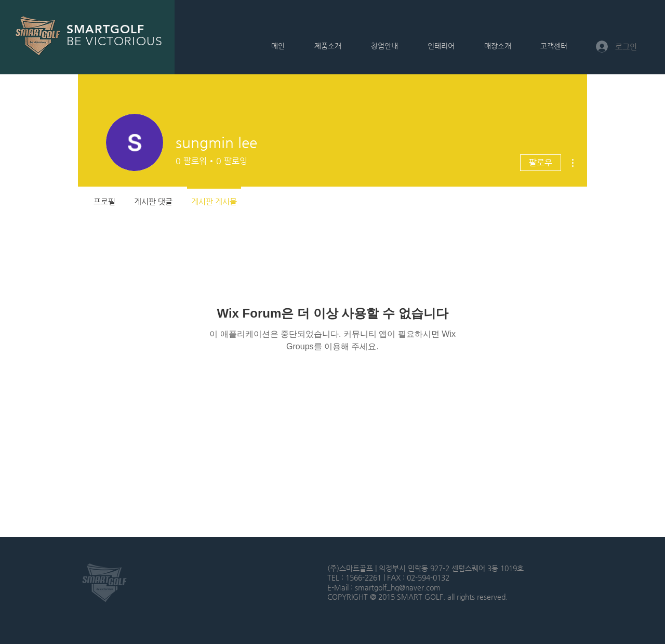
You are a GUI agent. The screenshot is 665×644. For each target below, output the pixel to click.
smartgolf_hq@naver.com (398, 587)
